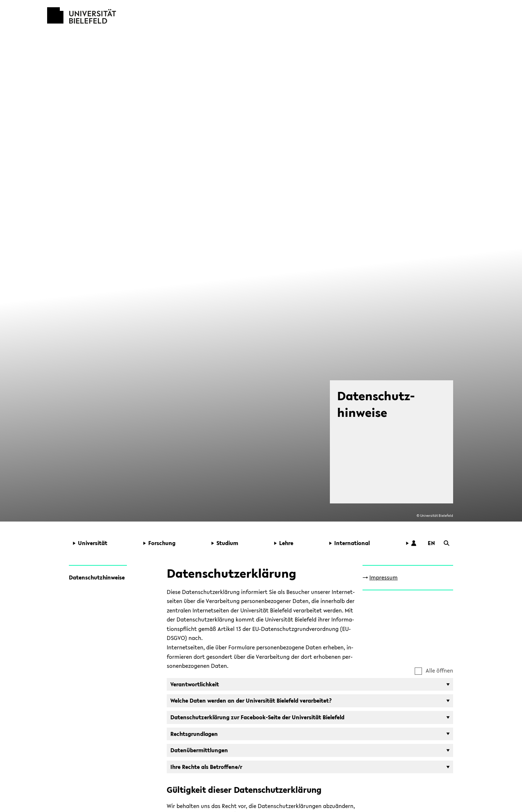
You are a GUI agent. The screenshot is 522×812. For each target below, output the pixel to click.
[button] (103, 543)
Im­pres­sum (384, 577)
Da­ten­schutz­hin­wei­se (97, 577)
